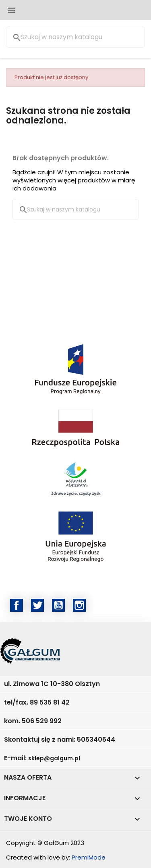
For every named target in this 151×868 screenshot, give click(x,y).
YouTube (58, 605)
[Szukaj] (75, 37)
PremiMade (89, 857)
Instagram (79, 605)
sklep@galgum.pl (54, 758)
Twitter (37, 605)
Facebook (17, 605)
